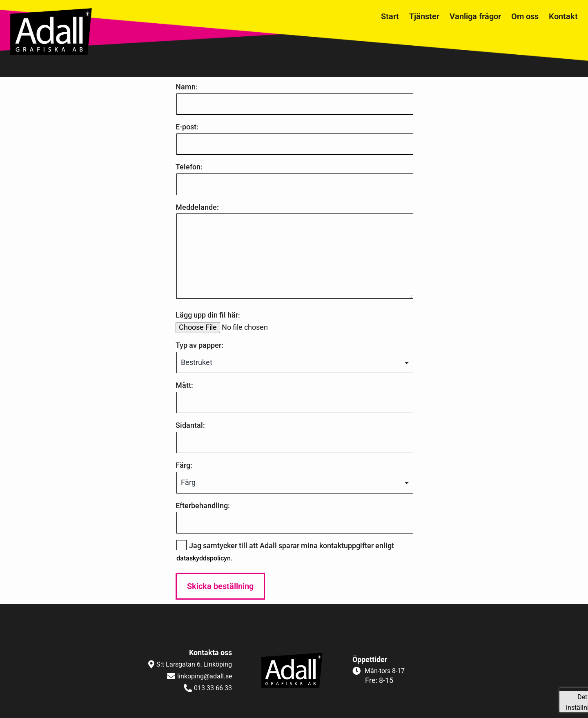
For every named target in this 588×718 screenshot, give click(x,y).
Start (390, 16)
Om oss (525, 16)
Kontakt (563, 16)
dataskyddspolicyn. (204, 558)
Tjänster (424, 16)
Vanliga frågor (475, 16)
